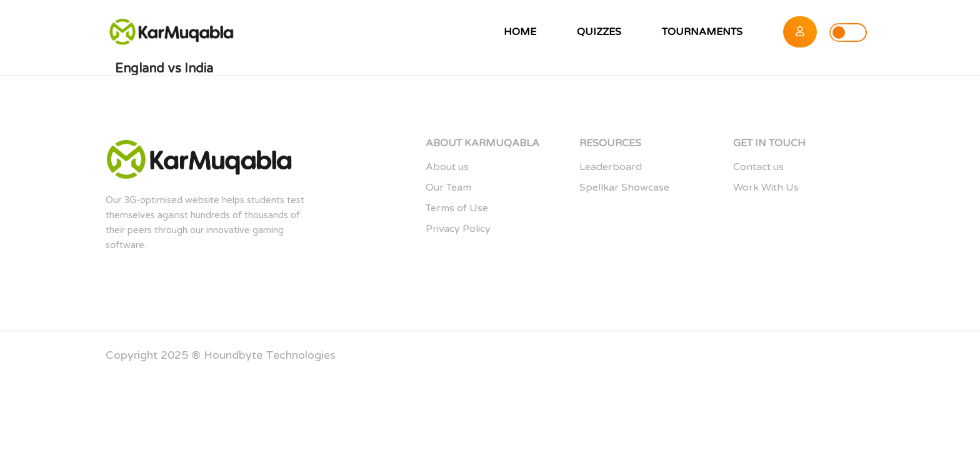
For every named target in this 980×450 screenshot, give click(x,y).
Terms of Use (457, 208)
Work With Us (766, 187)
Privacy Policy (458, 229)
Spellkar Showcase (624, 187)
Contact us (758, 167)
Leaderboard (611, 167)
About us (447, 167)
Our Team (448, 187)
